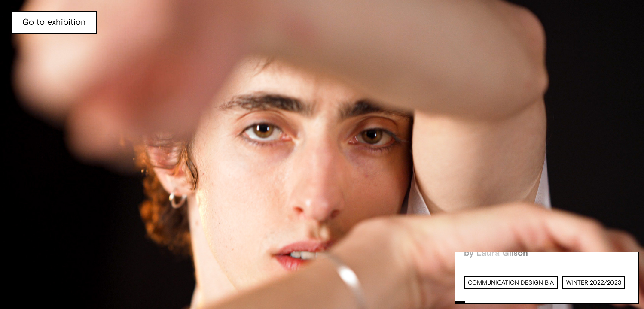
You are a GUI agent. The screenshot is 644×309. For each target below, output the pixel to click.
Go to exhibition (54, 22)
